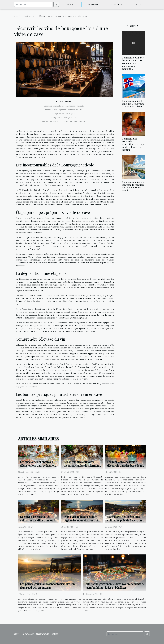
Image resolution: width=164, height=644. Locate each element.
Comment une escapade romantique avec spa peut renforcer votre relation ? (133, 144)
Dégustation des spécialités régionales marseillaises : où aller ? (81, 520)
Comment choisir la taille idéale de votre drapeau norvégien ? (133, 104)
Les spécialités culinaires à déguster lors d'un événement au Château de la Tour (38, 465)
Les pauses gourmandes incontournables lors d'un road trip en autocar (48, 586)
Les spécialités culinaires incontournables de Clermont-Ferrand (82, 465)
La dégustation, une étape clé (64, 114)
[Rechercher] (33, 4)
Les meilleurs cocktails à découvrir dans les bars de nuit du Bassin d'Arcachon (126, 465)
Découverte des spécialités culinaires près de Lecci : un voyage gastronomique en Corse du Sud (124, 522)
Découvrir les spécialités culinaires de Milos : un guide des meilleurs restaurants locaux (38, 522)
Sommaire (65, 101)
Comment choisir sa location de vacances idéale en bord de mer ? (133, 186)
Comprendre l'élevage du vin (64, 117)
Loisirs (70, 4)
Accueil (17, 16)
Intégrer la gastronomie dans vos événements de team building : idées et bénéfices (115, 586)
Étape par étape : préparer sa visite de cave (64, 110)
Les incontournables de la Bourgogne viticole (64, 106)
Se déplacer (93, 4)
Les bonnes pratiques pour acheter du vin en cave (64, 121)
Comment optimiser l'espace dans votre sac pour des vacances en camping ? (133, 63)
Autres (138, 4)
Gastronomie (116, 4)
